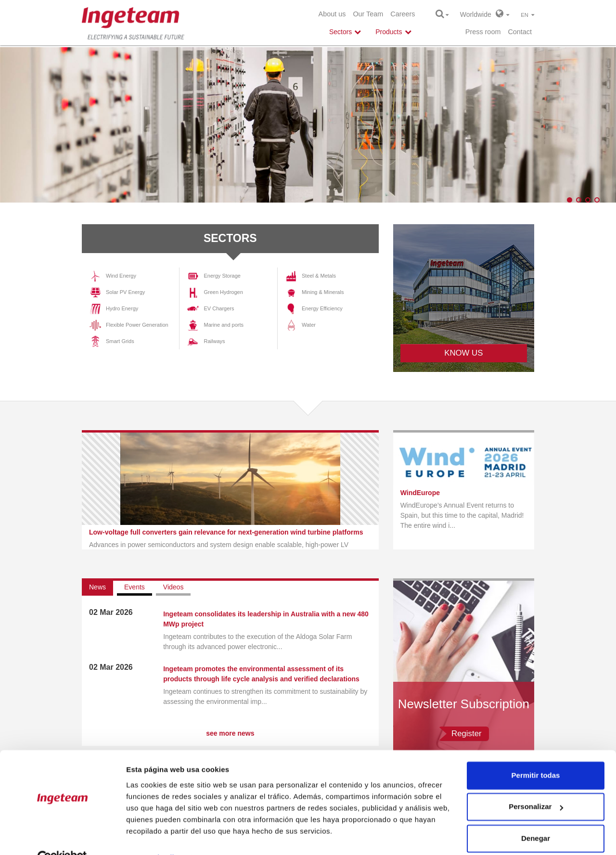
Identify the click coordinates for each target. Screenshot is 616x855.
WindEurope (420, 493)
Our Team (368, 14)
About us (332, 14)
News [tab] (97, 587)
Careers (403, 14)
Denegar (536, 817)
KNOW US (463, 353)
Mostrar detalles (154, 836)
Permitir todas (536, 754)
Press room (483, 32)
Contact (520, 32)
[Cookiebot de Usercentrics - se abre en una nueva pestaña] (62, 836)
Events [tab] (135, 587)
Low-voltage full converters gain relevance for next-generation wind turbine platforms (226, 532)
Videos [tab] (173, 587)
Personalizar (536, 785)
